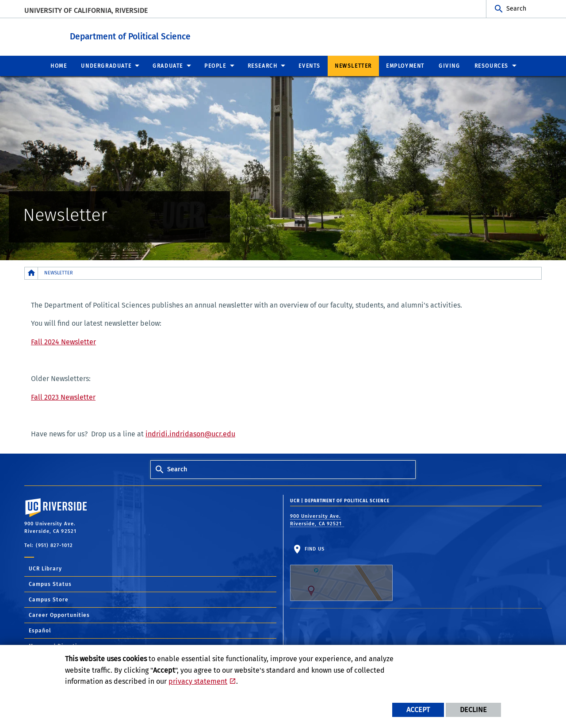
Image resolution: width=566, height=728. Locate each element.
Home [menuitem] (59, 65)
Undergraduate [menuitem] (106, 65)
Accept (418, 710)
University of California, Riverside (86, 10)
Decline (473, 710)
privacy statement (198, 681)
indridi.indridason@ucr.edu (190, 433)
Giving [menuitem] (449, 65)
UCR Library (45, 568)
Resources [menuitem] (491, 65)
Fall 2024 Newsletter (63, 341)
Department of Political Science (171, 35)
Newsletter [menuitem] (353, 65)
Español (40, 630)
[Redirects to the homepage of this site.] (31, 273)
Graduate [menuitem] (168, 65)
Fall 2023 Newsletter (63, 397)
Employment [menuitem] (405, 65)
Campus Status (50, 584)
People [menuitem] (215, 65)
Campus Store (49, 599)
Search (516, 9)
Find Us (341, 573)
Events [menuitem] (310, 65)
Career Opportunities (59, 615)
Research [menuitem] (263, 65)
